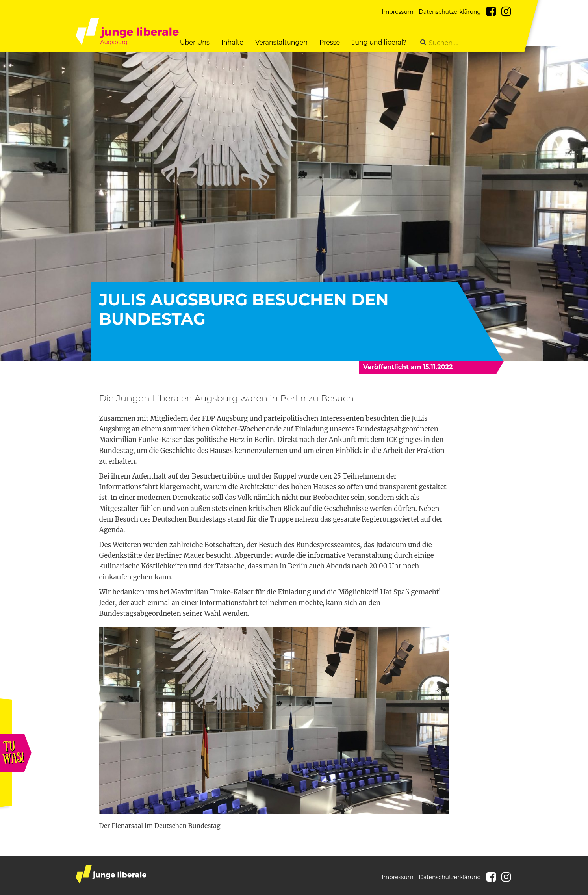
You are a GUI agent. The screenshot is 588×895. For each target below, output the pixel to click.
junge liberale (111, 875)
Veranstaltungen (281, 42)
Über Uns (195, 42)
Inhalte (232, 42)
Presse (330, 42)
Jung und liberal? (379, 42)
